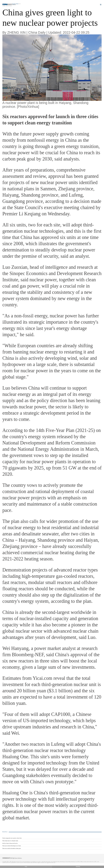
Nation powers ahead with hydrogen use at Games (12, 846)
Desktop (78, 867)
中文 (26, 867)
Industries (9, 6)
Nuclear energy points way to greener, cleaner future (12, 838)
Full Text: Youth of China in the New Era (10, 843)
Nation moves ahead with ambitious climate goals (12, 849)
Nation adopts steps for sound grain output (10, 841)
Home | (4, 6)
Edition (18, 4)
